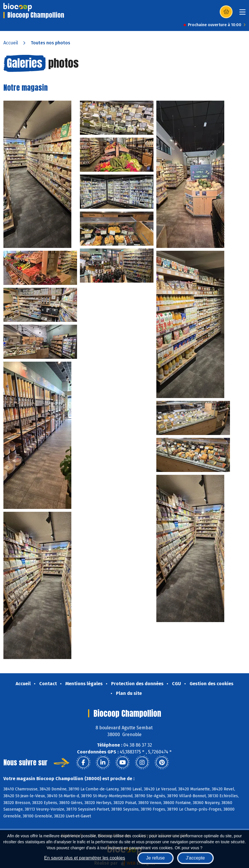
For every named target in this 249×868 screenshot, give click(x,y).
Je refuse (155, 858)
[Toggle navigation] (242, 14)
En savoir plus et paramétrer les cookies (85, 858)
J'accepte (195, 858)
